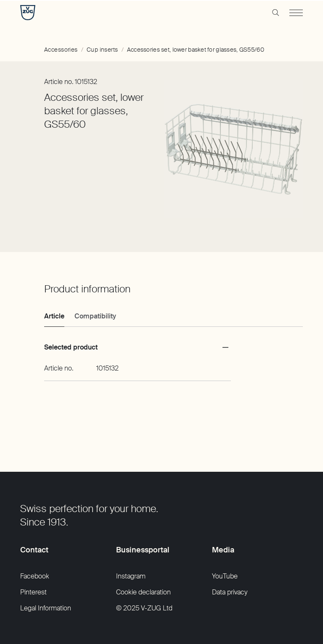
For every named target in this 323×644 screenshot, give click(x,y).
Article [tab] (54, 316)
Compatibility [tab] (95, 316)
